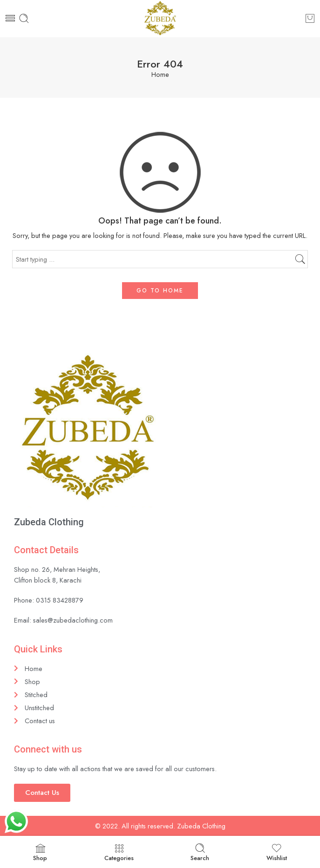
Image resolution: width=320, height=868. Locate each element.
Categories (119, 853)
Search (200, 853)
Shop (40, 853)
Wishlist (277, 853)
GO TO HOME (160, 291)
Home (160, 75)
